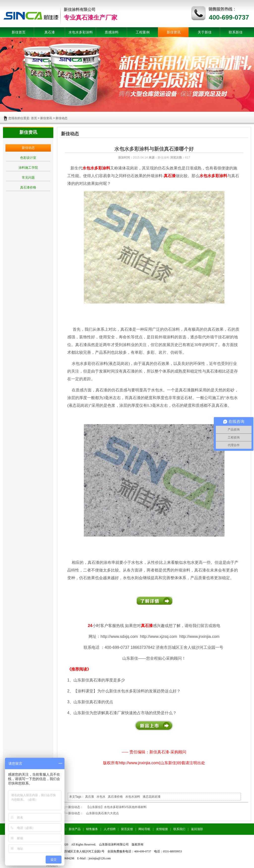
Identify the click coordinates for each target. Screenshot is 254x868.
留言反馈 (127, 829)
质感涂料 (112, 32)
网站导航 (144, 829)
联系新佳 (236, 32)
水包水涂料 (133, 797)
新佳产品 (75, 829)
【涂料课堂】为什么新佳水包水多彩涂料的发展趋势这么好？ (127, 691)
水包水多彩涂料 (81, 32)
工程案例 (143, 32)
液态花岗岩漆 (152, 797)
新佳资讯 (174, 32)
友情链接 (162, 829)
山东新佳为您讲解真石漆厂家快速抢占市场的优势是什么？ (125, 713)
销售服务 (92, 829)
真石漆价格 (28, 187)
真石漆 (50, 32)
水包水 (101, 797)
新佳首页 (19, 32)
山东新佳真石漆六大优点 (102, 813)
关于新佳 (205, 32)
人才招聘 (110, 829)
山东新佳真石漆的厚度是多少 (99, 680)
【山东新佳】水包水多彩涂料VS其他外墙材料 (116, 807)
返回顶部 (197, 829)
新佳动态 (28, 148)
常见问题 (28, 177)
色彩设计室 (28, 158)
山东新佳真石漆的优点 (93, 702)
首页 (34, 118)
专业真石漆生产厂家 (91, 17)
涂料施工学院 (28, 168)
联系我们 (179, 829)
